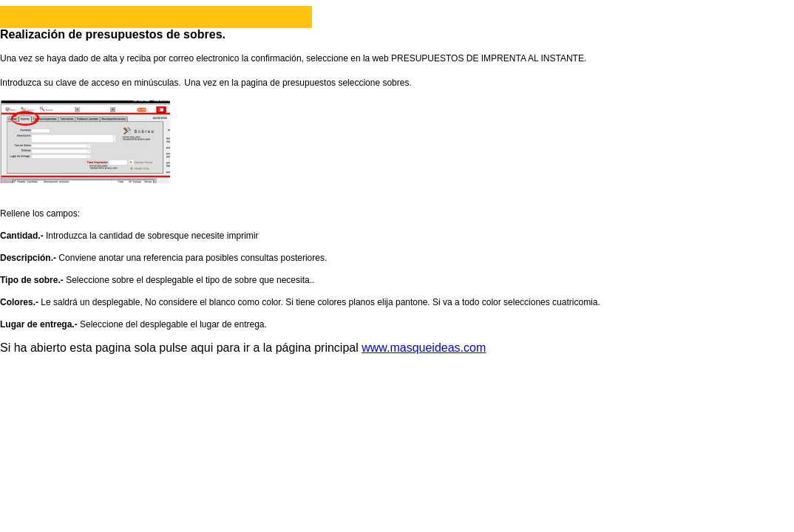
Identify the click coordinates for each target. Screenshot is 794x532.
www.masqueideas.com (424, 348)
